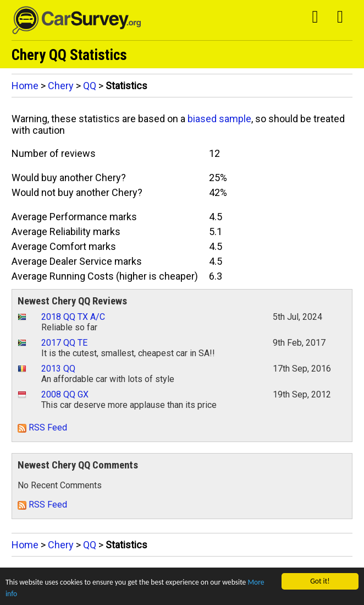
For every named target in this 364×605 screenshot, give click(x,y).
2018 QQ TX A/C (73, 317)
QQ (90, 86)
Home (25, 86)
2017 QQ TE (64, 343)
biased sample (219, 119)
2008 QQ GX (65, 394)
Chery (61, 86)
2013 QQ (58, 369)
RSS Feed (42, 427)
